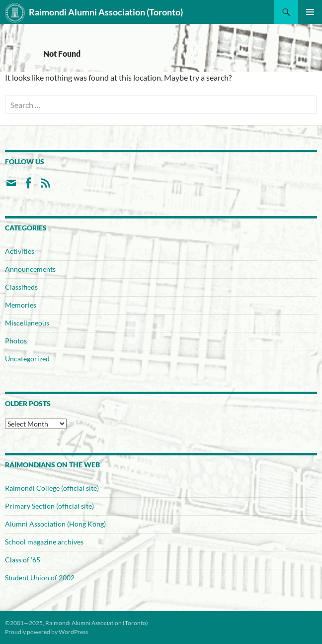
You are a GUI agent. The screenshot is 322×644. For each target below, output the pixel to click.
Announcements (30, 269)
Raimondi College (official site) (52, 488)
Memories (21, 305)
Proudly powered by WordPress (46, 632)
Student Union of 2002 (40, 578)
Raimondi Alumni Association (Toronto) (94, 13)
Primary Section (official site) (49, 506)
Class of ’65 (23, 560)
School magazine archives (44, 542)
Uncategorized (27, 359)
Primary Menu (310, 12)
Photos (16, 341)
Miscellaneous (27, 323)
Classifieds (21, 287)
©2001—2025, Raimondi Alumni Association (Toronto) (77, 623)
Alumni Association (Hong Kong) (55, 524)
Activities (20, 251)
